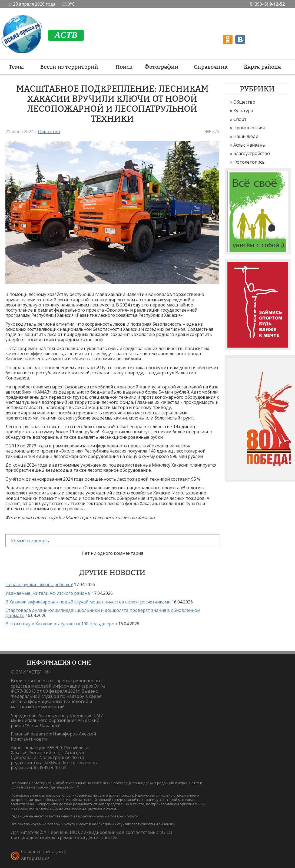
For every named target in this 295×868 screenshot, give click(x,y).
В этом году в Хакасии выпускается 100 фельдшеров (61, 624)
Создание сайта (38, 852)
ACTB (66, 35)
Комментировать (30, 541)
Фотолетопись (249, 162)
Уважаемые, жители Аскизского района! (48, 593)
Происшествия (249, 128)
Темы (16, 67)
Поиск (124, 67)
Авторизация (35, 858)
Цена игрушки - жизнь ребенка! (39, 585)
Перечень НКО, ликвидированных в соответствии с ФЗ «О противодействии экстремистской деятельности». (91, 835)
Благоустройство (252, 153)
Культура (243, 111)
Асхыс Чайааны (249, 145)
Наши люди (246, 136)
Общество (244, 102)
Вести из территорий (69, 67)
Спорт (240, 119)
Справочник (211, 67)
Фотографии (161, 67)
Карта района (262, 67)
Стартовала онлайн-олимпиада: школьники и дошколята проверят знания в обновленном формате (103, 613)
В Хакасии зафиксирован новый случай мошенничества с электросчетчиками (88, 602)
